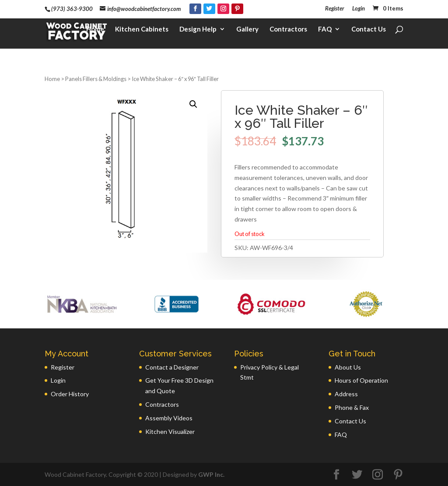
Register (335, 9)
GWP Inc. (211, 474)
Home (95, 33)
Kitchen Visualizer (170, 431)
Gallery (247, 33)
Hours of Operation (361, 380)
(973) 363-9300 (72, 9)
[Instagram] (223, 9)
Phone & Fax (352, 407)
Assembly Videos (169, 418)
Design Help (198, 33)
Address (346, 394)
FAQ (325, 33)
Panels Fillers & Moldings (96, 79)
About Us (348, 367)
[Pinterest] (237, 9)
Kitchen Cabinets (142, 33)
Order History (70, 394)
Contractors (288, 33)
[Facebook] (195, 9)
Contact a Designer (172, 367)
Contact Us (369, 33)
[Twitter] (209, 9)
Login (359, 9)
